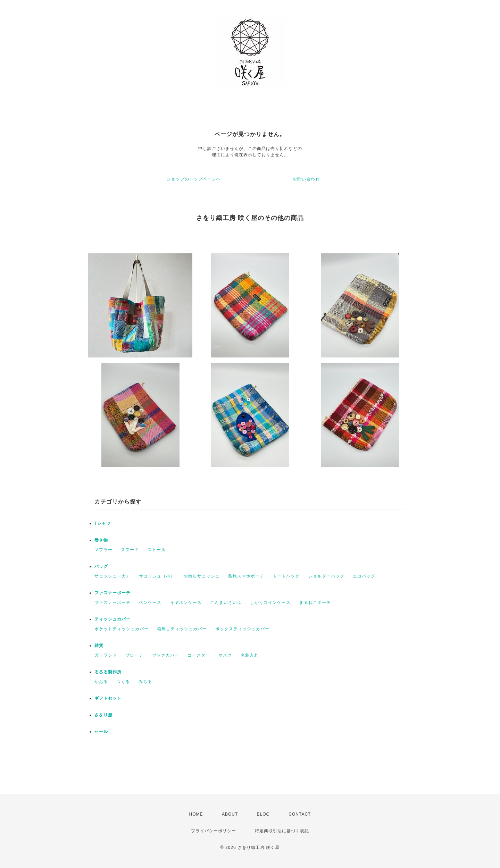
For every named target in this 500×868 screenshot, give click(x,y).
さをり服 (103, 715)
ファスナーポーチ (112, 593)
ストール (157, 550)
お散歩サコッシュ (202, 576)
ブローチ (134, 655)
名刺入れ (250, 655)
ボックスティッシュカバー (242, 629)
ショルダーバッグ (326, 576)
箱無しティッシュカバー (182, 629)
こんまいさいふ (226, 602)
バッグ (101, 566)
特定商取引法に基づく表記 (282, 831)
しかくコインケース (270, 602)
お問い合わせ (306, 179)
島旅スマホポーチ (246, 576)
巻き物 (101, 540)
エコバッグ (364, 576)
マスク (225, 655)
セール (101, 732)
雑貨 (99, 646)
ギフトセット (108, 698)
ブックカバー (166, 655)
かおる (101, 682)
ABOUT (230, 814)
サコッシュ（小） (157, 576)
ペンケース (150, 602)
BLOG (263, 814)
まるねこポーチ (315, 602)
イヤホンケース (186, 602)
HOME (196, 814)
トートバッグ (286, 576)
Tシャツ (103, 523)
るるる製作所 (108, 672)
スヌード (130, 550)
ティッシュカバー (112, 619)
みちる (145, 682)
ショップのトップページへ (194, 179)
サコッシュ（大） (112, 576)
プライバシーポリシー (214, 831)
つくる (123, 682)
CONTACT (300, 814)
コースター (199, 655)
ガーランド (106, 655)
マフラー (103, 550)
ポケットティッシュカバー (122, 629)
